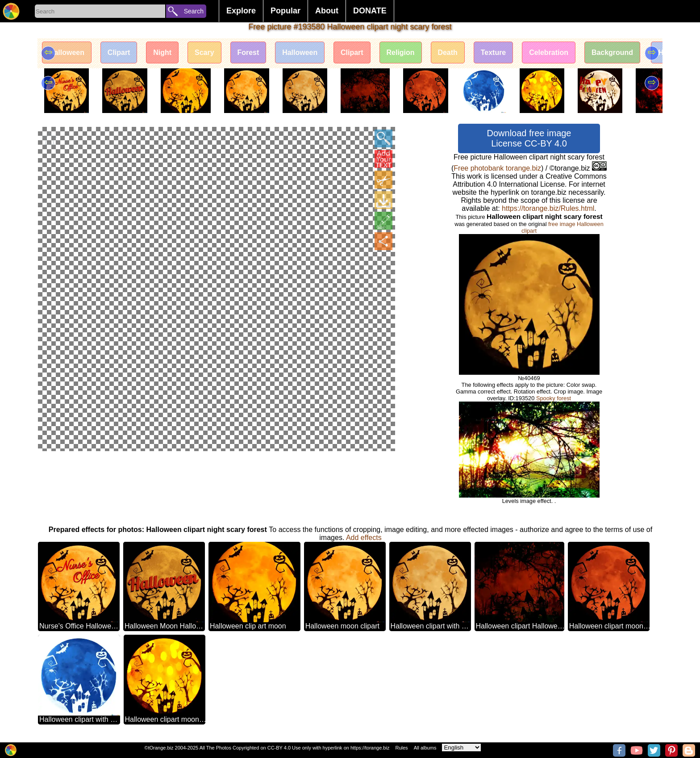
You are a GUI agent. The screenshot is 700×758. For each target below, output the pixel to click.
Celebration (550, 52)
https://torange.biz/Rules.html (548, 208)
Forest (248, 52)
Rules (401, 748)
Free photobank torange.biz (497, 168)
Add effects (364, 538)
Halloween (67, 52)
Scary (205, 52)
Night (163, 52)
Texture (494, 52)
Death (448, 52)
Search (194, 11)
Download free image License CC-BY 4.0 (529, 138)
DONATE (370, 11)
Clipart (119, 52)
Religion (401, 52)
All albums (425, 748)
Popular (285, 11)
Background (613, 52)
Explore (241, 11)
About (327, 11)
